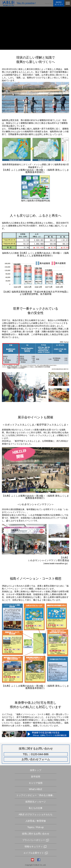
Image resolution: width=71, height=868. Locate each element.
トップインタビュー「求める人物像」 (36, 795)
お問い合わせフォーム (36, 759)
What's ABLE (36, 789)
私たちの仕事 (36, 808)
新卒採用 (36, 777)
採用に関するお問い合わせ (36, 834)
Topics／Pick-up (35, 827)
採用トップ (36, 770)
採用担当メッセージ (36, 802)
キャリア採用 (36, 783)
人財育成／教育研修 (36, 821)
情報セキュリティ (34, 847)
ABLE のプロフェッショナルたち (35, 815)
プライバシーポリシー (34, 840)
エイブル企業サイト (34, 853)
